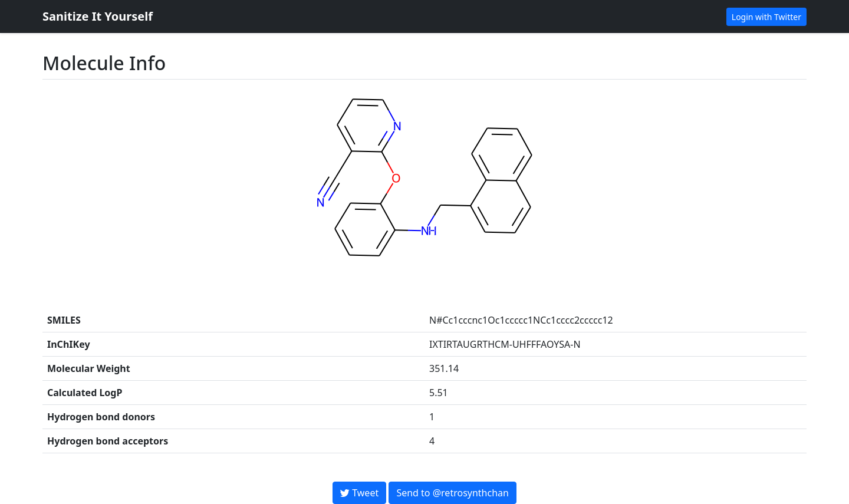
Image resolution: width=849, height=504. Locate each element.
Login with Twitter (766, 17)
